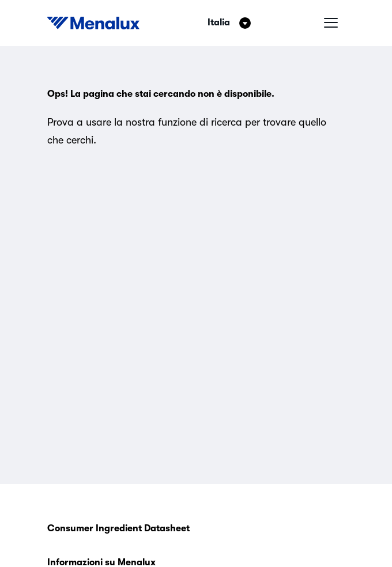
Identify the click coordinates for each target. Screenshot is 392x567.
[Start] (93, 23)
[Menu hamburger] (331, 23)
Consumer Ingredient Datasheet (118, 528)
